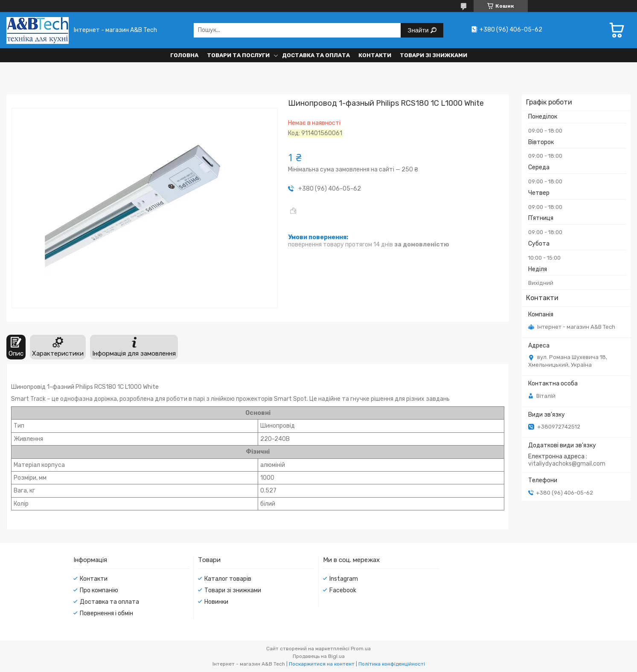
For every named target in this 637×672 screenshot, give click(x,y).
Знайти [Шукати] (419, 30)
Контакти (375, 55)
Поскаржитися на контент (322, 664)
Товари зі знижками (433, 55)
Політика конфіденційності (392, 664)
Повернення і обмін (106, 613)
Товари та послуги (238, 55)
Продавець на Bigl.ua (319, 656)
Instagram (344, 579)
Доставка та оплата (316, 55)
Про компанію (99, 590)
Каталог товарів (228, 579)
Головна (184, 55)
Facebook (343, 590)
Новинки (216, 602)
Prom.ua (361, 649)
